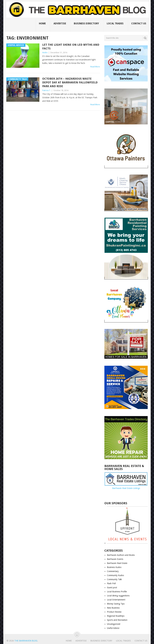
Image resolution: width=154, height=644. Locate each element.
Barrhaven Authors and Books (121, 555)
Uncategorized (114, 624)
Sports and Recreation (117, 620)
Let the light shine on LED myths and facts (71, 47)
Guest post (112, 588)
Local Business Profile (117, 592)
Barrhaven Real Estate (117, 563)
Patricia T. (46, 90)
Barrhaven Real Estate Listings (126, 488)
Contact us (139, 24)
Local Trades (115, 24)
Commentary (113, 571)
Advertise (60, 24)
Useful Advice (113, 628)
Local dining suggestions (118, 596)
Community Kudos (115, 575)
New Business (113, 608)
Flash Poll (111, 583)
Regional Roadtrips (116, 616)
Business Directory (86, 24)
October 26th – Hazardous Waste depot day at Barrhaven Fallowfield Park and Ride (70, 82)
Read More (95, 67)
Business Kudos (114, 567)
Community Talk (114, 579)
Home (42, 24)
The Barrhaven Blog (26, 641)
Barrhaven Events (115, 559)
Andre (45, 53)
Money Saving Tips (116, 604)
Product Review (114, 612)
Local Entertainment (116, 600)
